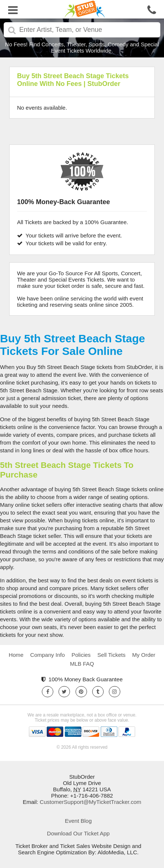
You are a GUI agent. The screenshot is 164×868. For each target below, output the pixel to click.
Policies (81, 655)
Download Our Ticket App (78, 833)
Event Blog (78, 821)
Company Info (48, 655)
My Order (144, 655)
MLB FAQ (82, 664)
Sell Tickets (111, 655)
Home (16, 655)
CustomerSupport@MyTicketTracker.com (90, 802)
